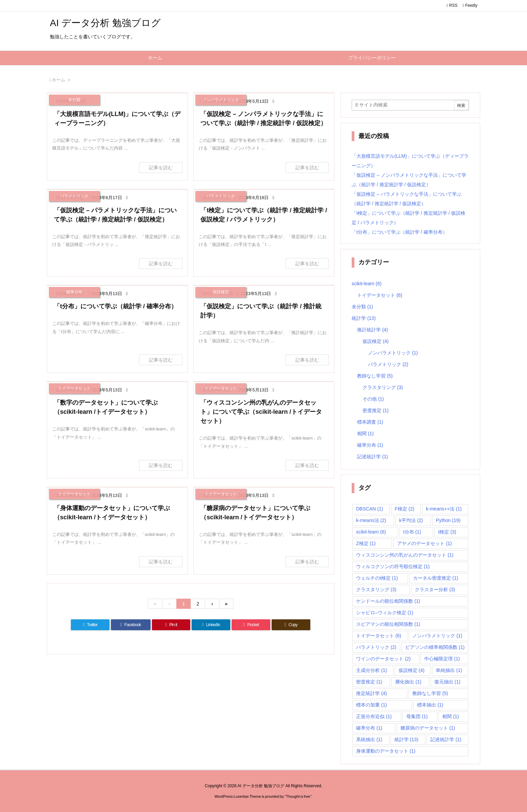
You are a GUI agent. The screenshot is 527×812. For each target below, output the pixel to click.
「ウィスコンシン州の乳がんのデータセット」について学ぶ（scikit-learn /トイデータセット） (261, 412)
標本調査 (370, 422)
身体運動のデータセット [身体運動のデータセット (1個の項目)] (386, 751)
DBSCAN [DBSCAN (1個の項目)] (369, 509)
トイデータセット (380, 295)
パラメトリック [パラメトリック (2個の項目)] (376, 647)
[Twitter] (90, 625)
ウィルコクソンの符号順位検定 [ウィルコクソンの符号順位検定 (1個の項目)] (393, 566)
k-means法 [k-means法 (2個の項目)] (371, 520)
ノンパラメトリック (393, 353)
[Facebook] (131, 625)
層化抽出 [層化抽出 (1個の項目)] (408, 682)
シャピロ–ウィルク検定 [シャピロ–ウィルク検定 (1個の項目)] (385, 613)
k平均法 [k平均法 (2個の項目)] (411, 520)
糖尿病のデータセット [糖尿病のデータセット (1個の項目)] (428, 728)
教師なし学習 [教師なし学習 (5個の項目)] (430, 693)
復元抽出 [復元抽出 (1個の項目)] (447, 682)
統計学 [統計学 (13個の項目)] (406, 739)
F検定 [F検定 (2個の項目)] (405, 509)
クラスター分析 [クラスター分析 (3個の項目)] (435, 589)
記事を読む (161, 168)
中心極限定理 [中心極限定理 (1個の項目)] (442, 659)
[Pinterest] (171, 625)
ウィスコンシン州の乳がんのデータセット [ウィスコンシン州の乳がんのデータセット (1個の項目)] (405, 555)
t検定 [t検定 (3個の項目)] (447, 532)
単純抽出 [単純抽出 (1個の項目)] (449, 670)
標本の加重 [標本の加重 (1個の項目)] (372, 705)
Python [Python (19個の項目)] (448, 520)
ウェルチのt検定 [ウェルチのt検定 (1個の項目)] (377, 578)
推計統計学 (373, 330)
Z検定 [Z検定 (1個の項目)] (366, 543)
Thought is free (298, 796)
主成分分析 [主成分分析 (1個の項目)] (372, 670)
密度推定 (376, 410)
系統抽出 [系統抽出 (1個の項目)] (369, 739)
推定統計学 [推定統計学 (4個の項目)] (372, 693)
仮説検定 (376, 341)
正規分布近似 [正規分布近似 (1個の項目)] (374, 716)
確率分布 (370, 445)
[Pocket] (251, 625)
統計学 (364, 318)
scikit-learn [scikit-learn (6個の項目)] (371, 532)
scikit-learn (367, 284)
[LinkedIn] (211, 625)
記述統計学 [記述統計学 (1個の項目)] (446, 739)
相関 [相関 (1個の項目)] (451, 716)
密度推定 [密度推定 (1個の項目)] (369, 682)
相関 (365, 433)
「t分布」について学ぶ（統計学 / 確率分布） (115, 306)
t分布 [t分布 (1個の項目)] (412, 532)
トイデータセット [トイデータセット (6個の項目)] (379, 636)
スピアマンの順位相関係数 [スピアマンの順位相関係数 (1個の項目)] (388, 624)
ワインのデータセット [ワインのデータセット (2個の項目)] (383, 659)
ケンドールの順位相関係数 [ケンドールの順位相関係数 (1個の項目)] (388, 601)
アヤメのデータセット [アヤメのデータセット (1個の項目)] (424, 543)
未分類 (362, 307)
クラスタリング (383, 387)
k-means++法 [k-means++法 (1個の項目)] (444, 509)
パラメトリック (388, 364)
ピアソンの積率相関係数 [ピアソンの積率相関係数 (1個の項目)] (435, 647)
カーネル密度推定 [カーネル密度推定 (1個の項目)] (436, 578)
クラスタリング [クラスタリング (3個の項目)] (376, 589)
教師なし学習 (375, 376)
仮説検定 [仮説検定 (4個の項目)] (412, 670)
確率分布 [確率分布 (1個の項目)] (369, 728)
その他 (373, 399)
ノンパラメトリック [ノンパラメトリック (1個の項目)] (437, 636)
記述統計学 (373, 457)
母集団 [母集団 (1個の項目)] (417, 716)
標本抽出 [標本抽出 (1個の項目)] (430, 705)
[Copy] (291, 625)
